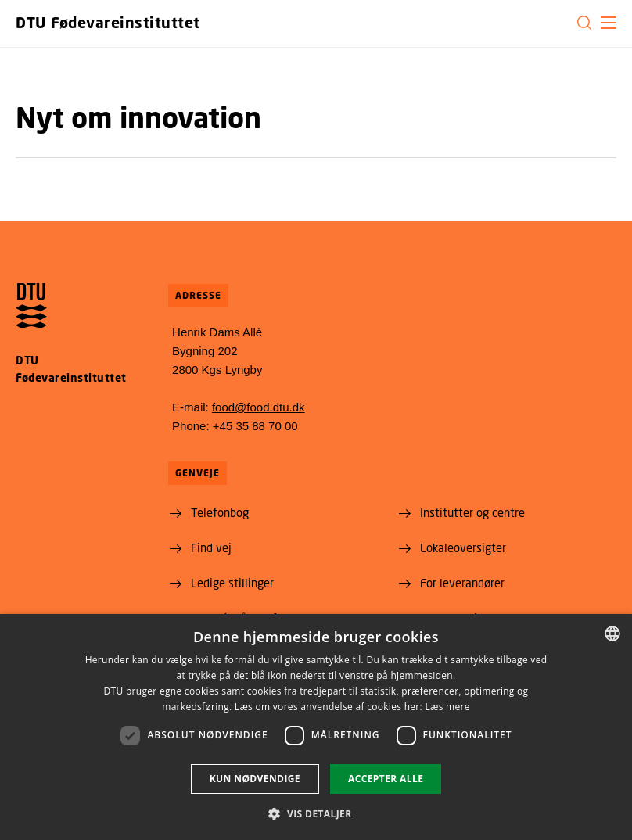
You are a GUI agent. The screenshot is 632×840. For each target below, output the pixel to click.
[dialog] (316, 727)
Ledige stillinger (232, 583)
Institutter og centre (472, 512)
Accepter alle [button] (386, 779)
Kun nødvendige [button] (255, 779)
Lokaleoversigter (463, 547)
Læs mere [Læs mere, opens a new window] (447, 707)
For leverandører (462, 583)
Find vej (211, 547)
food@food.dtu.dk (259, 407)
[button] (609, 23)
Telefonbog (220, 512)
